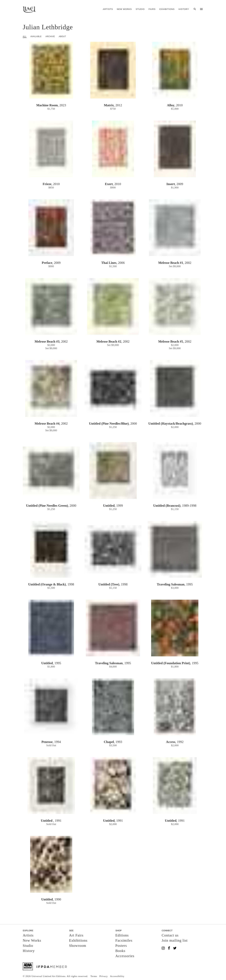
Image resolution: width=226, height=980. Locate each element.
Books (120, 951)
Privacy (104, 976)
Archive (50, 36)
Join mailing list (175, 940)
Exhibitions (167, 9)
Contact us (170, 935)
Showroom (78, 946)
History (184, 9)
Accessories (125, 956)
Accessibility (117, 976)
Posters (121, 946)
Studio (140, 9)
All (25, 36)
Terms (94, 976)
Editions (122, 935)
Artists (108, 9)
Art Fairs (76, 935)
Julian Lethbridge (48, 27)
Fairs (152, 9)
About (62, 36)
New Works (124, 9)
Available (36, 36)
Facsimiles (124, 940)
